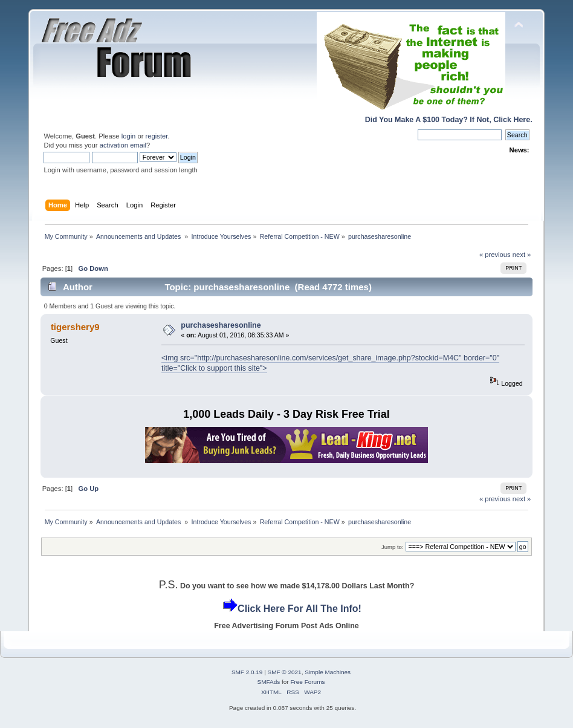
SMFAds (269, 682)
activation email (123, 145)
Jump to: (393, 547)
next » (522, 255)
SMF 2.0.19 (247, 672)
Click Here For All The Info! (299, 609)
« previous (495, 255)
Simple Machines (328, 672)
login (129, 136)
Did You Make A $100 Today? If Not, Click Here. (449, 120)
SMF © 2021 (285, 672)
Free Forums (307, 682)
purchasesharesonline (221, 325)
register (157, 136)
